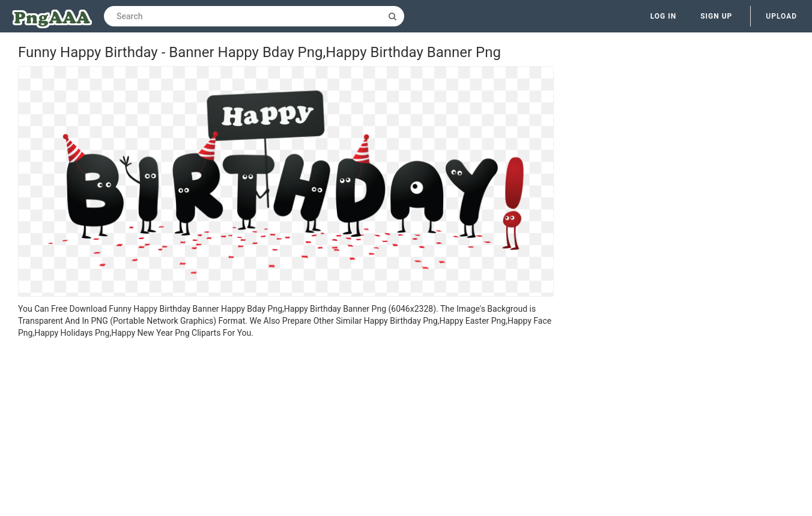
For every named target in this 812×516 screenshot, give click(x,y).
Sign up (716, 16)
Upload (781, 16)
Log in (664, 16)
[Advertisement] (286, 429)
